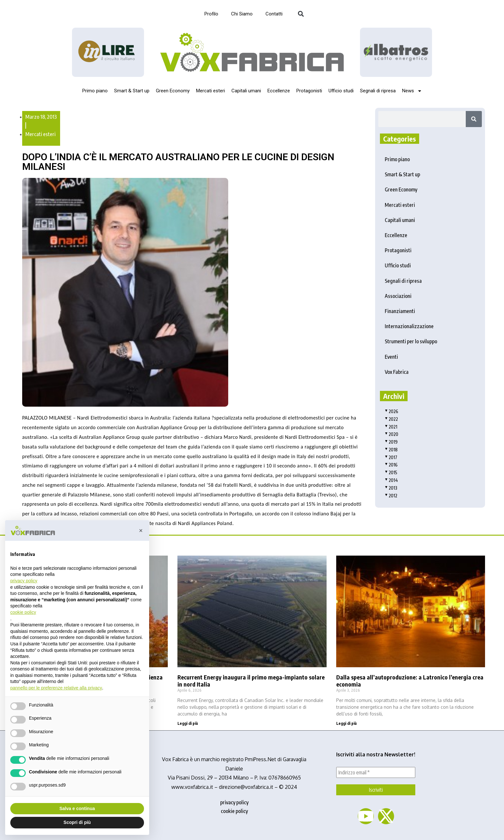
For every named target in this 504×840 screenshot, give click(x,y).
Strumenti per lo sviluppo (411, 341)
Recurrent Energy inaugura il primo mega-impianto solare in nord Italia (251, 681)
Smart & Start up (132, 91)
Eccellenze (279, 91)
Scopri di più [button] (77, 822)
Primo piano (95, 91)
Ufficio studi (341, 91)
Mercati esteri (211, 91)
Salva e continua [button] (77, 808)
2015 (391, 472)
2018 (391, 450)
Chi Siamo (242, 14)
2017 (391, 457)
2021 (391, 427)
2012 (391, 496)
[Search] (474, 119)
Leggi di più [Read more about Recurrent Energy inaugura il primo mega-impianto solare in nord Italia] (188, 723)
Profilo (211, 14)
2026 (392, 411)
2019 (391, 442)
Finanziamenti (400, 311)
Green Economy (173, 91)
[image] (396, 52)
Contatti (274, 14)
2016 (391, 465)
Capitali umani (246, 91)
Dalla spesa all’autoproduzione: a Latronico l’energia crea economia (410, 681)
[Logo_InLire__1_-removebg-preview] (108, 52)
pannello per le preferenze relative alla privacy (56, 688)
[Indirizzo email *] (376, 772)
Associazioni (398, 296)
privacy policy (234, 802)
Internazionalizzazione (409, 326)
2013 (391, 488)
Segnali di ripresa (378, 91)
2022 (391, 419)
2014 (391, 480)
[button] (301, 14)
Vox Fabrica (397, 372)
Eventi (391, 357)
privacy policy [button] (24, 581)
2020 (392, 434)
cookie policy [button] (23, 612)
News (412, 91)
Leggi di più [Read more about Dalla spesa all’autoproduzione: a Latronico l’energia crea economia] (346, 723)
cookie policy (234, 811)
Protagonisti (309, 91)
